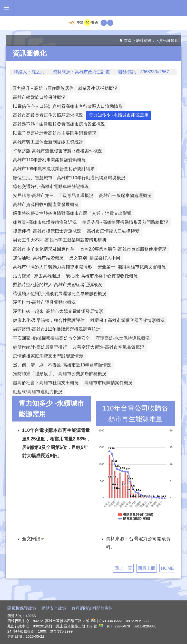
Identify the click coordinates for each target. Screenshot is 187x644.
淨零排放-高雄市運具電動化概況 (44, 302)
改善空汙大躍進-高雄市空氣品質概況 (108, 347)
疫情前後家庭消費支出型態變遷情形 (48, 356)
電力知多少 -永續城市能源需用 (119, 115)
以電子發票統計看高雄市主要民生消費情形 (55, 133)
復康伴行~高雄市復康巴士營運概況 (47, 231)
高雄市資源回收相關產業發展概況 (46, 205)
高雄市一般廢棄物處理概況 (125, 196)
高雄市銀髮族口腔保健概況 (39, 97)
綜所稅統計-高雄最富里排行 (40, 347)
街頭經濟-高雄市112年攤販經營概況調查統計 (57, 329)
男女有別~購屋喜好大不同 (95, 258)
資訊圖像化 (169, 41)
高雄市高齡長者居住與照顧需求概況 (48, 115)
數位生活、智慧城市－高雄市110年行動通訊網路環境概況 (69, 178)
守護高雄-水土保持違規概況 (123, 338)
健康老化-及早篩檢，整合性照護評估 (49, 320)
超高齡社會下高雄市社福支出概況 (46, 383)
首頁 (128, 41)
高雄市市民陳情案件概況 (108, 383)
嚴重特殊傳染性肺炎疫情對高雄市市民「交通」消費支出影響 (72, 213)
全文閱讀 (33, 539)
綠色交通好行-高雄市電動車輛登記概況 (51, 187)
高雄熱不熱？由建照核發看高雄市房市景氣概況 (59, 124)
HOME (167, 568)
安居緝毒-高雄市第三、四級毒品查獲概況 (53, 196)
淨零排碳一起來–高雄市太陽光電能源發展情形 (58, 311)
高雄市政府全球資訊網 (93, 8)
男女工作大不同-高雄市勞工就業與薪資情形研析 (60, 240)
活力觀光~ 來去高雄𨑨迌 (37, 276)
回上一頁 (123, 568)
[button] (6, 8)
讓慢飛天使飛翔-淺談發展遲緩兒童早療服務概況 (60, 294)
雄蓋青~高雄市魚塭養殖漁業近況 (45, 222)
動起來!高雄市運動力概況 (38, 392)
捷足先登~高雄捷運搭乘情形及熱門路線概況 (125, 222)
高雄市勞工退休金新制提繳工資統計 (48, 142)
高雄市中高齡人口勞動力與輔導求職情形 (52, 267)
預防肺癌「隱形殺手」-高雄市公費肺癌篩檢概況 (60, 374)
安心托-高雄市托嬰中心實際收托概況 (102, 276)
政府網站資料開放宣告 (92, 608)
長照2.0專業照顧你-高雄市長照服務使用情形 (123, 249)
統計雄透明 (146, 41)
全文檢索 (179, 8)
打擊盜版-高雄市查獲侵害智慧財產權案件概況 (58, 151)
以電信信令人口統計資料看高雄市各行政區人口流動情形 (68, 106)
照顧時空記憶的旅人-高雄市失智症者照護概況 (58, 285)
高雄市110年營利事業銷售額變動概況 (49, 160)
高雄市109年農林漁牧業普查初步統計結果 (54, 169)
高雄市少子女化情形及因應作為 (44, 249)
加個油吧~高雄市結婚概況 (38, 258)
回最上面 (147, 568)
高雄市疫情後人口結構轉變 (113, 231)
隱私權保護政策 (22, 608)
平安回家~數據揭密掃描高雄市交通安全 (51, 338)
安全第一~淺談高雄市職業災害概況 (132, 267)
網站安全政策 (54, 608)
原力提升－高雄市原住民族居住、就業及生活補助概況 (65, 88)
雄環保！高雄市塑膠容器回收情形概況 (128, 320)
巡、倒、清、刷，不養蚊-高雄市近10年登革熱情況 (62, 365)
